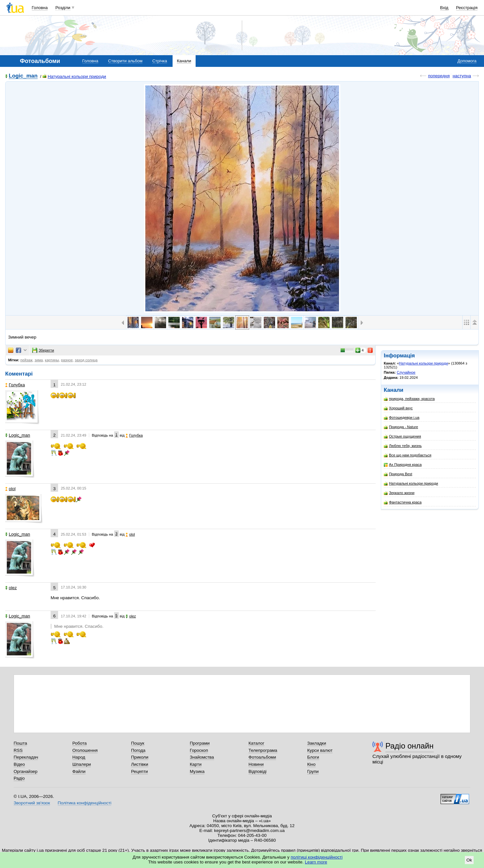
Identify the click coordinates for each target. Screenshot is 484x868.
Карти (196, 764)
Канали (184, 61)
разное (67, 360)
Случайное (406, 372)
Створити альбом (125, 61)
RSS (18, 750)
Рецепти (139, 771)
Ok (469, 860)
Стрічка (159, 61)
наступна (462, 76)
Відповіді (258, 771)
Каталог (256, 743)
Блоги (313, 757)
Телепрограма (263, 750)
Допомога (467, 61)
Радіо (19, 778)
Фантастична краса (403, 502)
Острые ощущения (402, 436)
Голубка (15, 385)
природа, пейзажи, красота (409, 399)
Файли (79, 771)
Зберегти (43, 350)
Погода (138, 750)
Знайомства (202, 757)
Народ (79, 757)
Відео (19, 764)
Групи (313, 771)
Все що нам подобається (408, 455)
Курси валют (320, 750)
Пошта (20, 743)
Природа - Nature (401, 427)
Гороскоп (199, 750)
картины (52, 360)
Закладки (317, 743)
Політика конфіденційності (85, 803)
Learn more (316, 862)
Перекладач (26, 757)
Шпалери (82, 764)
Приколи (140, 757)
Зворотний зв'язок (32, 803)
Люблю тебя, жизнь (403, 446)
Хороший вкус (398, 408)
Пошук (138, 743)
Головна (40, 8)
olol (10, 489)
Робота (79, 743)
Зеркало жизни (399, 493)
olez (11, 588)
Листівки (140, 764)
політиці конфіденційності (317, 857)
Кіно (311, 764)
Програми (200, 743)
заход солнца (86, 360)
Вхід (444, 8)
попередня (439, 76)
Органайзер (25, 771)
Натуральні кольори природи (74, 76)
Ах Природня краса (403, 465)
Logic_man (23, 76)
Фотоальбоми (262, 757)
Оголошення (85, 750)
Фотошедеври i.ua (402, 418)
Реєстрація (467, 8)
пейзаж (27, 360)
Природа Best (398, 474)
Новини (256, 764)
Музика (197, 771)
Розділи (63, 8)
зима (39, 360)
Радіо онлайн (410, 746)
